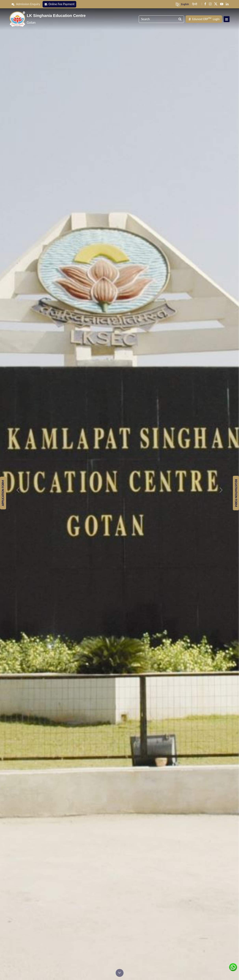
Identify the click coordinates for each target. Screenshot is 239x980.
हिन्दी (195, 4)
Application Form (3, 493)
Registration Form (236, 493)
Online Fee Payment (59, 4)
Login (204, 19)
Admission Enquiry (26, 4)
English (185, 4)
